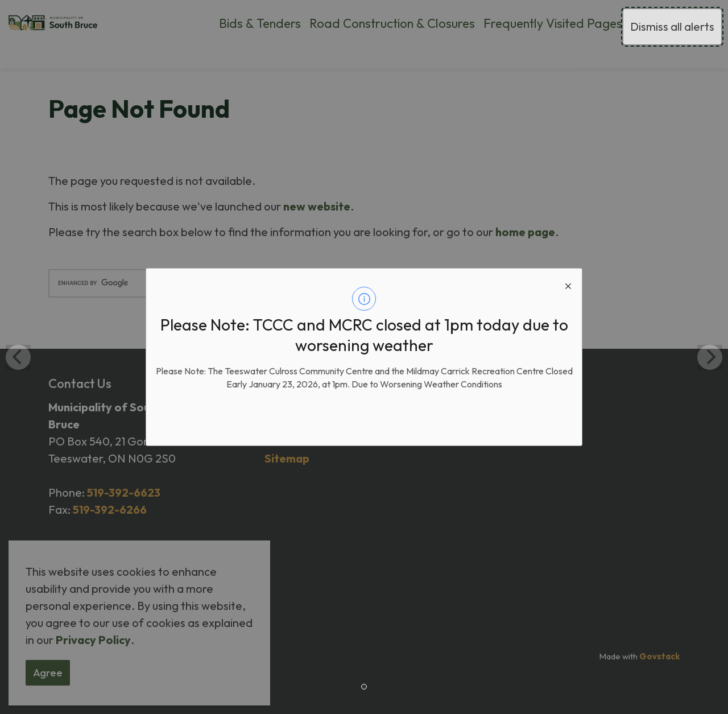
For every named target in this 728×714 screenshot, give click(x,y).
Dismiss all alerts (672, 26)
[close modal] (568, 282)
